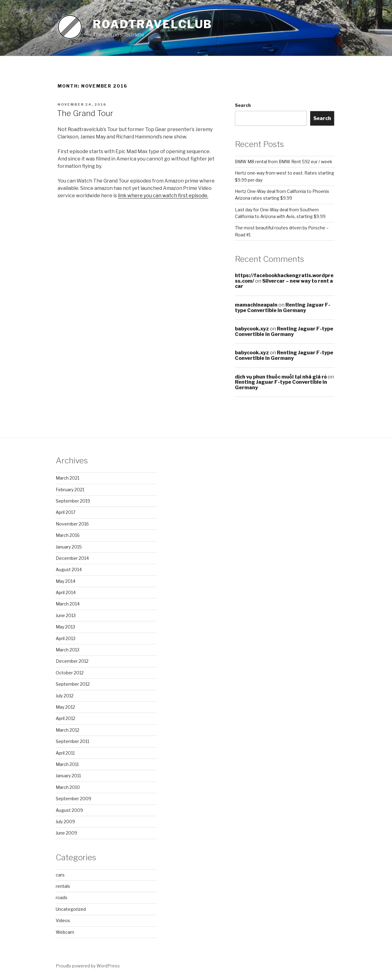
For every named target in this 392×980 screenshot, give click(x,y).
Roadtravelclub (153, 24)
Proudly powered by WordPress (88, 966)
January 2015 (69, 547)
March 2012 (68, 730)
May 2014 (66, 581)
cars (60, 875)
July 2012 (65, 696)
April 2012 (66, 718)
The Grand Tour (85, 113)
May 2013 (65, 627)
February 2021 (70, 490)
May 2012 (65, 707)
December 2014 (72, 558)
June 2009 (66, 833)
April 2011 (65, 753)
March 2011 (67, 764)
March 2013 (68, 650)
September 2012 (73, 684)
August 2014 (69, 569)
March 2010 (68, 787)
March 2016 (68, 535)
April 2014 (66, 592)
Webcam (65, 932)
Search (243, 105)
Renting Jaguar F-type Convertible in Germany (283, 308)
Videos (63, 920)
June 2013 (66, 615)
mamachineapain (256, 305)
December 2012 (72, 661)
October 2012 (70, 673)
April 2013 (66, 638)
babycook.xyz (252, 329)
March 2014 (68, 604)
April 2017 (66, 512)
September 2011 (72, 741)
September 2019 (73, 501)
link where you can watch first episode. (163, 196)
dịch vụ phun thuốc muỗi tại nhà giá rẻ (281, 377)
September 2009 (73, 799)
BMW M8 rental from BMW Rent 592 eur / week (284, 162)
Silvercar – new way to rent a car (284, 284)
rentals (63, 886)
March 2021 (68, 478)
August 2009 (69, 810)
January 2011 (68, 776)
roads (62, 897)
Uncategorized (71, 909)
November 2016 (72, 524)
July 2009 (65, 822)
